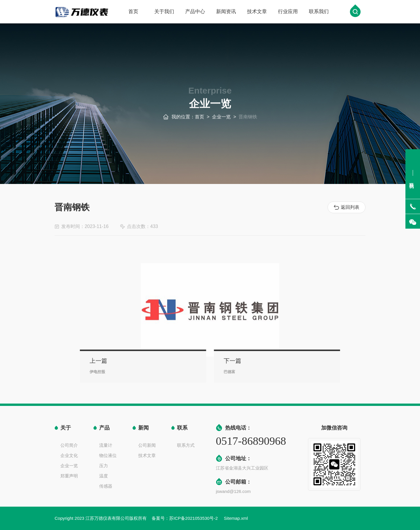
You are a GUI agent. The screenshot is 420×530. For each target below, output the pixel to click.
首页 (133, 12)
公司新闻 (147, 445)
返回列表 (347, 207)
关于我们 (164, 12)
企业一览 (221, 120)
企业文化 (69, 455)
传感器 (106, 486)
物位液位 (108, 455)
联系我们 (319, 12)
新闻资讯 (226, 12)
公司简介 (69, 445)
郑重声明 (69, 476)
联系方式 (186, 445)
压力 (104, 466)
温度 (104, 476)
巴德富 (225, 370)
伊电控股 (121, 370)
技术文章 (257, 12)
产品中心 (195, 12)
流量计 (106, 445)
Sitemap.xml (236, 518)
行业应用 (288, 12)
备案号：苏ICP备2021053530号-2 (185, 518)
